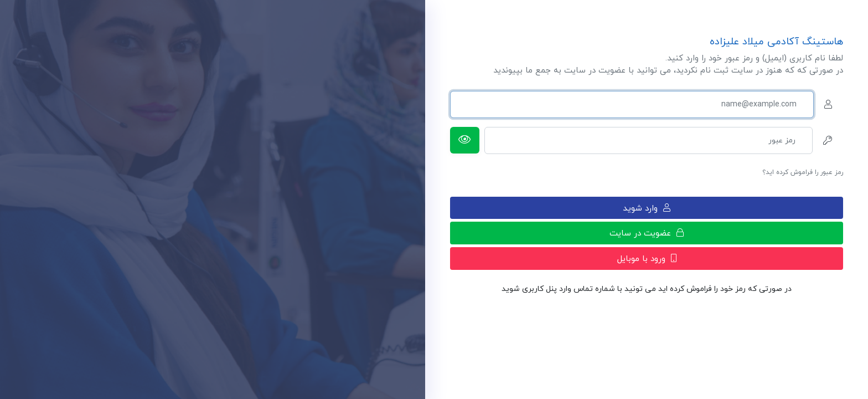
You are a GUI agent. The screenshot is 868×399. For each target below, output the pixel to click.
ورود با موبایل (647, 259)
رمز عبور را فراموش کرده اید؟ (803, 172)
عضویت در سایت (647, 233)
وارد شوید (647, 208)
